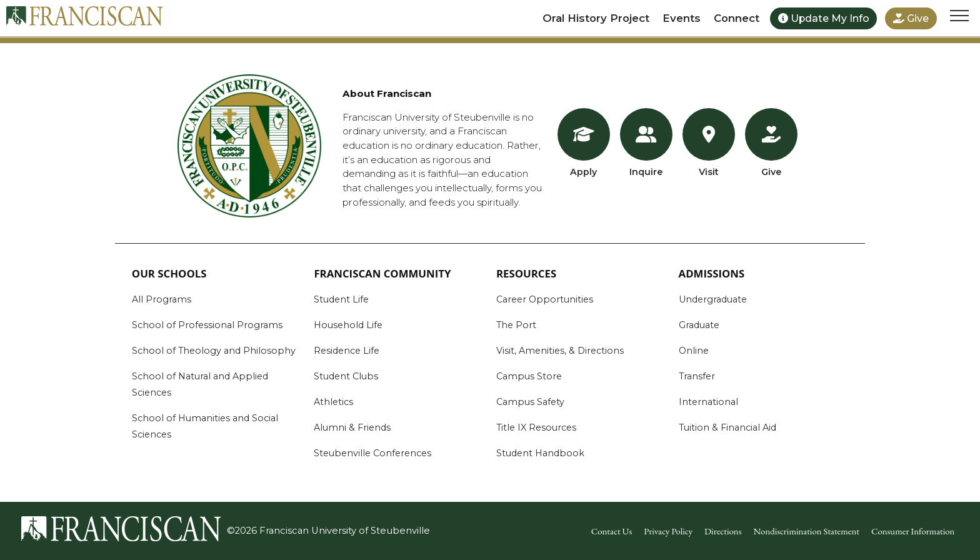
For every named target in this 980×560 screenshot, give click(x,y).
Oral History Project (596, 18)
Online (694, 351)
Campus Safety (530, 402)
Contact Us (612, 531)
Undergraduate (713, 299)
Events (682, 18)
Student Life (341, 299)
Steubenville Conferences (372, 453)
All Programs (162, 299)
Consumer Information (913, 531)
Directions (723, 531)
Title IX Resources (536, 427)
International (708, 402)
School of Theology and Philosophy (214, 351)
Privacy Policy (668, 531)
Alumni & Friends (352, 427)
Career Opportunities (545, 299)
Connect (737, 18)
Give (911, 18)
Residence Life (347, 351)
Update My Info (824, 18)
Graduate (699, 325)
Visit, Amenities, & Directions (560, 351)
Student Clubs (346, 376)
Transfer (697, 376)
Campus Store (529, 376)
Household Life (348, 325)
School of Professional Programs (207, 325)
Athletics (333, 402)
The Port (516, 325)
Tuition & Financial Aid (727, 427)
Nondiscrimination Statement (806, 531)
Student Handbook (540, 453)
